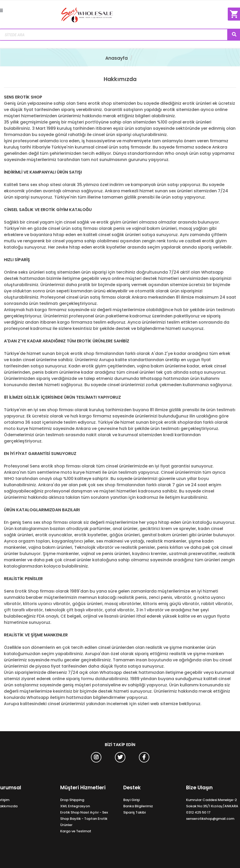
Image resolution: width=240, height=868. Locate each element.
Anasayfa (116, 58)
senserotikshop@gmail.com (210, 819)
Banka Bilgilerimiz (138, 806)
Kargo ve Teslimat (76, 831)
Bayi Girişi (131, 800)
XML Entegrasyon (75, 806)
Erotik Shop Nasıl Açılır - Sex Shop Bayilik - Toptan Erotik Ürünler (84, 819)
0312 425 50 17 (198, 812)
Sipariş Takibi (134, 812)
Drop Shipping (72, 800)
